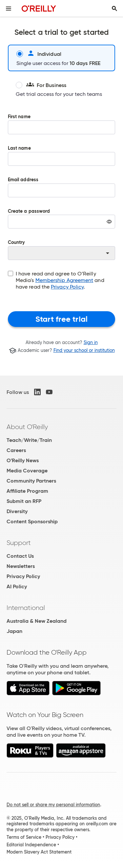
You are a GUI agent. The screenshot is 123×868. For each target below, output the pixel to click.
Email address (61, 192)
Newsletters (21, 566)
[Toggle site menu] (9, 9)
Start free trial (61, 319)
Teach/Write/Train (29, 440)
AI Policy (17, 586)
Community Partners (31, 481)
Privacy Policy (67, 287)
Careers (16, 450)
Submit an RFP (24, 501)
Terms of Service (24, 837)
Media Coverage (27, 471)
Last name (61, 161)
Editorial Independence (31, 845)
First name (61, 129)
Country (61, 250)
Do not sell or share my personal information (53, 805)
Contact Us (20, 556)
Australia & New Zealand (37, 621)
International (26, 608)
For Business (41, 85)
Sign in (91, 342)
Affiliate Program (27, 491)
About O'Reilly (27, 427)
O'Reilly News (23, 460)
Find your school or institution (84, 351)
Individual (39, 54)
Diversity (17, 511)
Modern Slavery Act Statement (39, 852)
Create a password (61, 224)
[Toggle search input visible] (114, 9)
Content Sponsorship (32, 521)
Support (19, 543)
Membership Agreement (64, 280)
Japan (14, 631)
